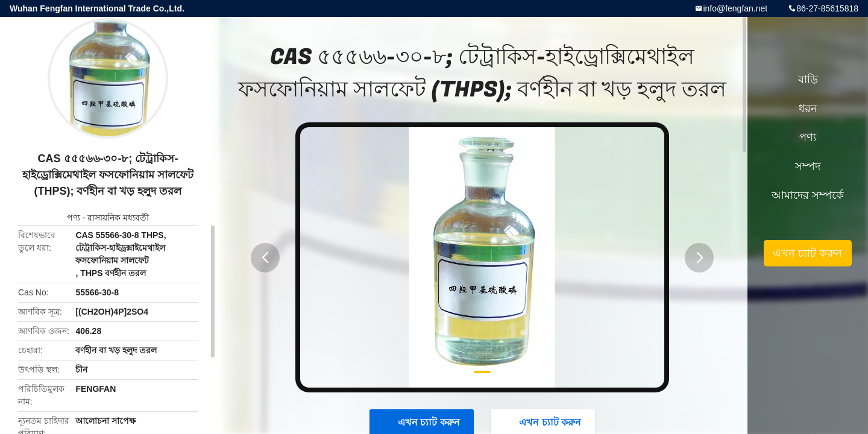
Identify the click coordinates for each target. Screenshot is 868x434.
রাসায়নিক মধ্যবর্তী (118, 218)
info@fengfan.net (735, 8)
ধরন (808, 108)
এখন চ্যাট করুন (807, 253)
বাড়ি (808, 80)
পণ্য (74, 218)
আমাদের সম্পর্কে (808, 195)
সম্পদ (808, 166)
